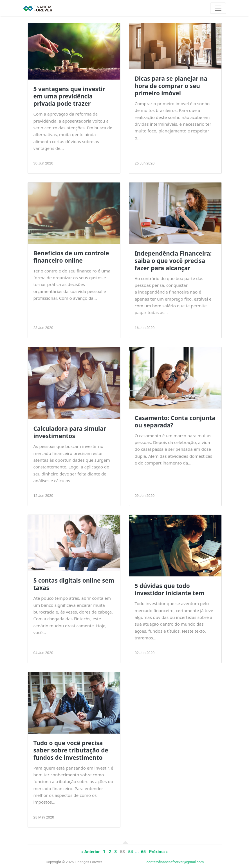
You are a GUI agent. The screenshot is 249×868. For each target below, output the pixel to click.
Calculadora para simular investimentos (70, 432)
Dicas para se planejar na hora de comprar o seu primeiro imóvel (171, 86)
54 (131, 852)
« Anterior (91, 852)
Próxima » (159, 852)
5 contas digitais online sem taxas (74, 584)
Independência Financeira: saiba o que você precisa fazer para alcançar (173, 261)
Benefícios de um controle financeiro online (71, 257)
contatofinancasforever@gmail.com (175, 862)
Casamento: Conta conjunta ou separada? (175, 421)
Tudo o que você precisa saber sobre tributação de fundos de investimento (71, 750)
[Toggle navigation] (218, 8)
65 (143, 852)
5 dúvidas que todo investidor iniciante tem (170, 589)
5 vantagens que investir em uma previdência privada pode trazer (69, 96)
